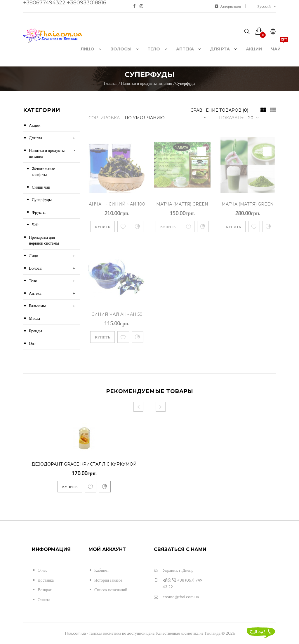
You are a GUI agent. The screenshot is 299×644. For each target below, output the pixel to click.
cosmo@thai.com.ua (176, 597)
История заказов (108, 580)
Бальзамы (37, 306)
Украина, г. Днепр (174, 570)
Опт (32, 343)
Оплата (44, 600)
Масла (34, 318)
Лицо (33, 256)
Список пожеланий (111, 590)
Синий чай (41, 187)
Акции (35, 125)
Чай (35, 225)
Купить (102, 227)
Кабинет (102, 570)
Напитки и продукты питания (146, 83)
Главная (111, 83)
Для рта (35, 138)
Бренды (35, 331)
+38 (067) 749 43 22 (178, 583)
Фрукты (39, 212)
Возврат (45, 590)
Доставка (46, 580)
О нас (42, 570)
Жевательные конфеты (43, 172)
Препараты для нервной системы (44, 240)
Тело (33, 281)
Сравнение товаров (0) (219, 110)
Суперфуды (185, 83)
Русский (267, 6)
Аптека (35, 293)
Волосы (36, 268)
